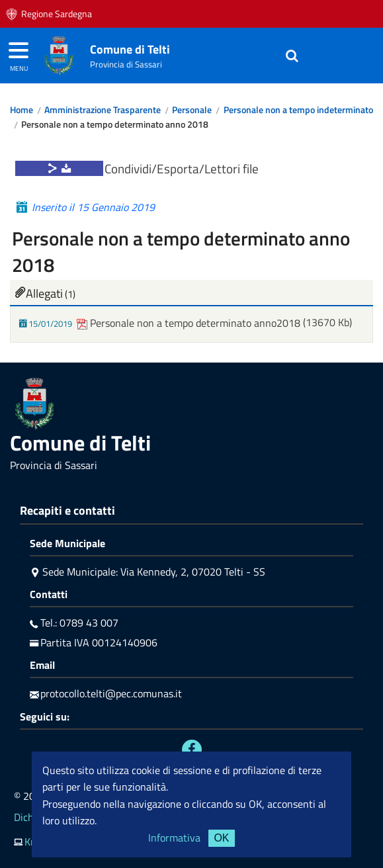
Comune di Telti (130, 49)
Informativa (174, 838)
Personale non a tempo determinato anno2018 (190, 323)
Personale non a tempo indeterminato (298, 110)
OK (221, 838)
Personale (192, 110)
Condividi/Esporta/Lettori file (182, 168)
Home (21, 110)
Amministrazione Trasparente (103, 110)
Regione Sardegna (57, 14)
